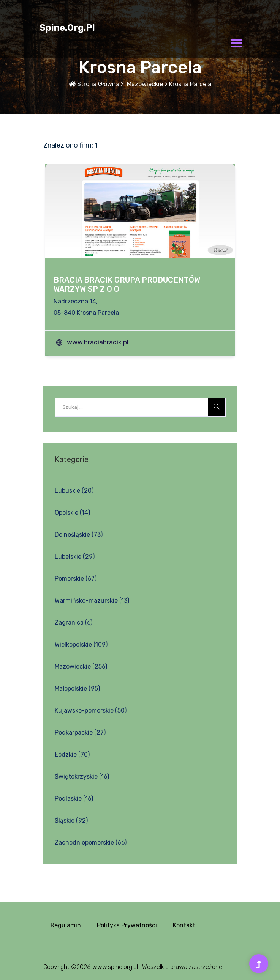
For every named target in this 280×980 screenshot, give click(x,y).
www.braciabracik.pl (98, 342)
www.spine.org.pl (115, 967)
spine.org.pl (67, 28)
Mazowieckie (144, 84)
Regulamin (66, 925)
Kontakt (184, 925)
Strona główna (94, 84)
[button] (236, 42)
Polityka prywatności (127, 925)
